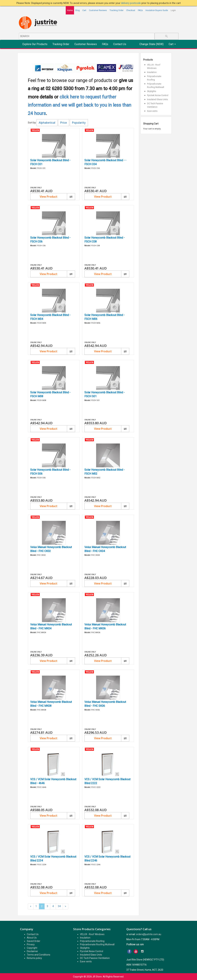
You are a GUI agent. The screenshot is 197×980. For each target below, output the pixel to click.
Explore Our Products (35, 44)
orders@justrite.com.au (149, 934)
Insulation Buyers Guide (157, 10)
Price (64, 123)
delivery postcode (131, 3)
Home (70, 10)
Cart (84, 10)
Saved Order (34, 941)
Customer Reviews (98, 10)
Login (173, 10)
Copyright (32, 948)
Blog (78, 10)
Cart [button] (172, 44)
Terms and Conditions (39, 955)
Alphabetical (47, 123)
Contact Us (120, 44)
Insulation (152, 72)
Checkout (131, 10)
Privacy (31, 944)
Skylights (152, 91)
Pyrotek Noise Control (158, 95)
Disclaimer (32, 951)
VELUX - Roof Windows (92, 934)
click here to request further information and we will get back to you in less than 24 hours (80, 105)
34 (59, 906)
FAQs (140, 10)
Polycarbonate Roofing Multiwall (97, 944)
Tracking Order (117, 10)
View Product (49, 197)
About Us (32, 938)
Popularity (79, 123)
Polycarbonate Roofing (92, 941)
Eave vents (152, 111)
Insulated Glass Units (157, 99)
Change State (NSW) (151, 44)
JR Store (97, 977)
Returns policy (34, 958)
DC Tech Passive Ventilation (95, 958)
